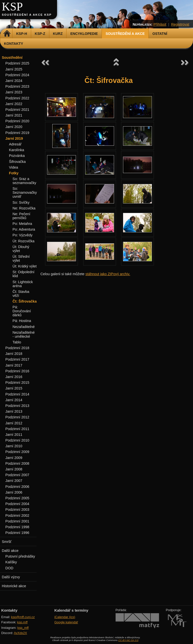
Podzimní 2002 (17, 515)
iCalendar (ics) (65, 617)
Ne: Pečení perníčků (21, 216)
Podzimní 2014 (17, 394)
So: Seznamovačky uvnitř (25, 193)
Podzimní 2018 (17, 348)
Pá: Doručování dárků (22, 311)
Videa (14, 167)
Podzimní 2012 (17, 417)
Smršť (7, 542)
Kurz (58, 34)
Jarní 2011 (14, 435)
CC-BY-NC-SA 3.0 (128, 640)
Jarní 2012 (14, 423)
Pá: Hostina (22, 321)
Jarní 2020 (14, 127)
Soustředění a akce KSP (27, 15)
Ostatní (160, 34)
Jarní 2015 (14, 388)
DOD (9, 568)
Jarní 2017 (14, 365)
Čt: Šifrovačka (25, 301)
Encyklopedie (84, 34)
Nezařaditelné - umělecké (24, 334)
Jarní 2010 (14, 446)
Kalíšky (11, 562)
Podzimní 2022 (17, 98)
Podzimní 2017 (17, 359)
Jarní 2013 (14, 411)
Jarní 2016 (14, 377)
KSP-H (22, 34)
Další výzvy (11, 577)
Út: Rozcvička (23, 241)
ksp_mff (23, 628)
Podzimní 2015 (17, 383)
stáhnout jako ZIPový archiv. (108, 274)
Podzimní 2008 (17, 463)
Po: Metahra (22, 224)
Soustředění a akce (125, 34)
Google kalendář (66, 622)
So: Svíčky (21, 202)
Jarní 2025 (14, 69)
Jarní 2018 (14, 354)
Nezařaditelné (24, 327)
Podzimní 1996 (17, 533)
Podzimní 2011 (17, 429)
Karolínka (17, 150)
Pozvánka (17, 156)
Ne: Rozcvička (24, 208)
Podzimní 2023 (17, 86)
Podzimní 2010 (17, 440)
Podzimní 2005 (17, 498)
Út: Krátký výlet (25, 266)
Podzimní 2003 (17, 510)
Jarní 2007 (14, 481)
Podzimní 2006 (17, 487)
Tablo (17, 342)
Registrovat (180, 24)
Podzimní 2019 (17, 133)
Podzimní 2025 (17, 63)
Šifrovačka (17, 162)
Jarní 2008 (14, 469)
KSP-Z (40, 34)
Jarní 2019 (14, 138)
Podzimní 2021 (17, 110)
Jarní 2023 (14, 92)
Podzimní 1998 (17, 527)
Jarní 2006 (14, 492)
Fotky (14, 173)
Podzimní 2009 (17, 452)
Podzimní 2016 (17, 371)
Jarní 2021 (14, 115)
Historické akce (14, 586)
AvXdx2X (20, 633)
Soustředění (12, 58)
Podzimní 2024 (17, 75)
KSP (12, 7)
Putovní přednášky (20, 556)
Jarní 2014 (14, 400)
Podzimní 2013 (17, 406)
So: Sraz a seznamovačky (24, 181)
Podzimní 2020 (17, 121)
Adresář (15, 144)
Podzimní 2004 (17, 504)
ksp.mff (22, 622)
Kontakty (14, 44)
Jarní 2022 (14, 104)
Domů (7, 34)
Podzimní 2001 (17, 521)
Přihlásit (160, 24)
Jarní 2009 (14, 458)
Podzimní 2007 (17, 475)
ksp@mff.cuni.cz (23, 617)
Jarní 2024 (14, 81)
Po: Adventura (24, 229)
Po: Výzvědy (22, 235)
